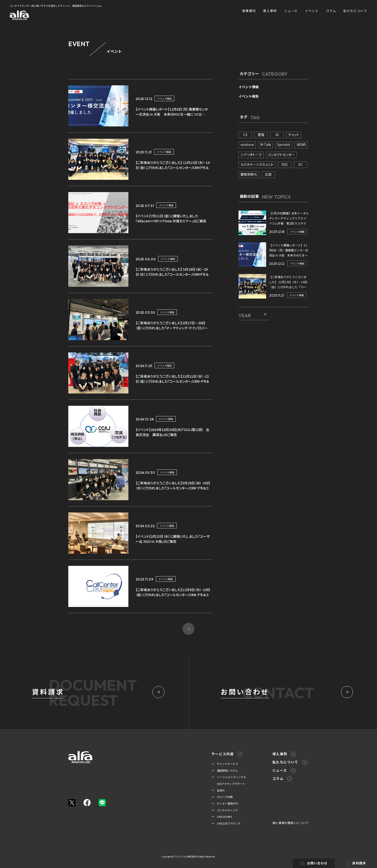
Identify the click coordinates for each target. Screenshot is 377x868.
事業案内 (249, 11)
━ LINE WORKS (222, 817)
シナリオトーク (251, 155)
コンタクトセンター (281, 155)
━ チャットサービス (225, 764)
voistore (247, 144)
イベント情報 (249, 87)
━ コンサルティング (225, 810)
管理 (261, 135)
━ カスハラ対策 (222, 797)
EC (301, 164)
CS (245, 135)
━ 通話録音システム (225, 770)
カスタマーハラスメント (257, 164)
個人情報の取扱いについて (291, 823)
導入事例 (270, 11)
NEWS (301, 144)
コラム (331, 11)
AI (277, 135)
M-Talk (266, 144)
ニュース (291, 11)
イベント (312, 11)
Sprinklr (284, 144)
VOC (285, 164)
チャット (294, 135)
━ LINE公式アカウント (226, 823)
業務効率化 (249, 174)
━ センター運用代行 (225, 803)
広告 (268, 174)
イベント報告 (164, 98)
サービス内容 (227, 754)
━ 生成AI (218, 790)
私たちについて (355, 11)
